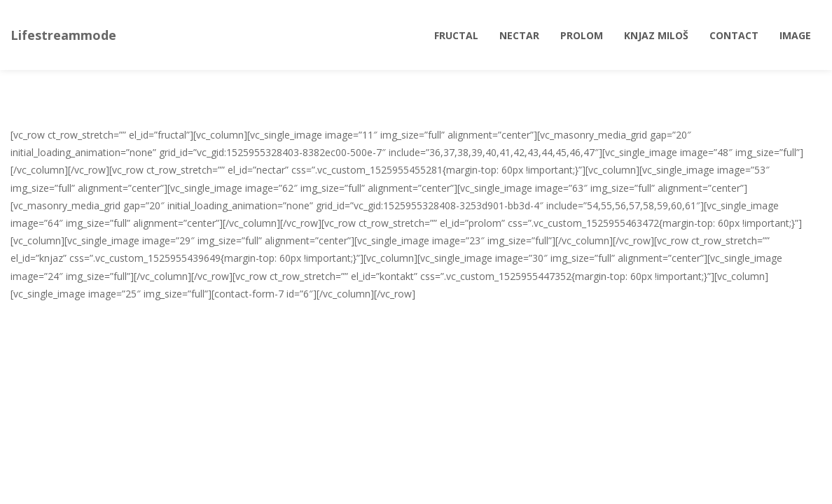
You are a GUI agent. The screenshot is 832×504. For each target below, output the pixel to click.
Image (795, 35)
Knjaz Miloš (656, 35)
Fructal (456, 35)
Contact (734, 35)
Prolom (582, 35)
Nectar (519, 35)
